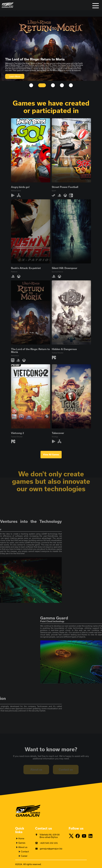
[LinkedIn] (91, 836)
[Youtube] (85, 836)
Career (24, 856)
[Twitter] (72, 836)
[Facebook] (78, 836)
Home (21, 838)
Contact (25, 852)
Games (22, 843)
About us (23, 847)
